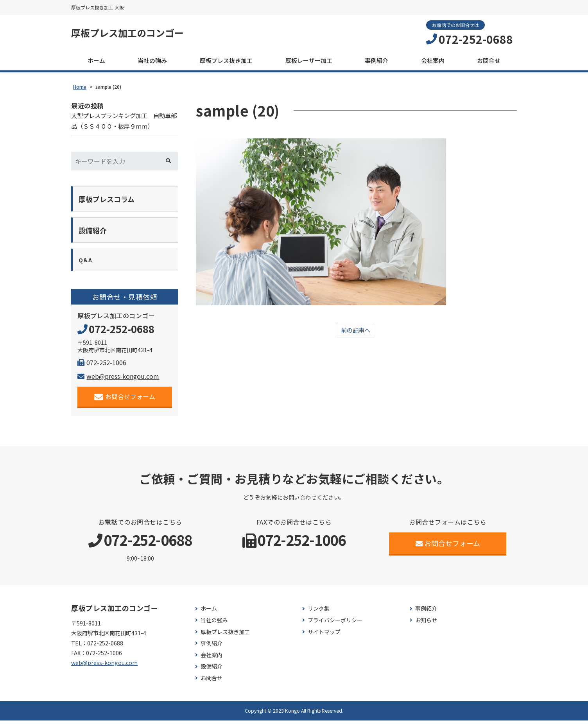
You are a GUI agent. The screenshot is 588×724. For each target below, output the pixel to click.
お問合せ (489, 61)
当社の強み (152, 61)
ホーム (96, 61)
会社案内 (433, 61)
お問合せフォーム (125, 400)
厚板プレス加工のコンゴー (132, 33)
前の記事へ (356, 332)
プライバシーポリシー (335, 624)
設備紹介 (212, 670)
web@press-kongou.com (118, 380)
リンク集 (319, 612)
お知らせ (426, 624)
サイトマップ (324, 635)
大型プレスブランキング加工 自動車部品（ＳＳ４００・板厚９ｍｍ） (124, 122)
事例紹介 (376, 61)
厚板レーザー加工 (309, 61)
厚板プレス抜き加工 (226, 61)
